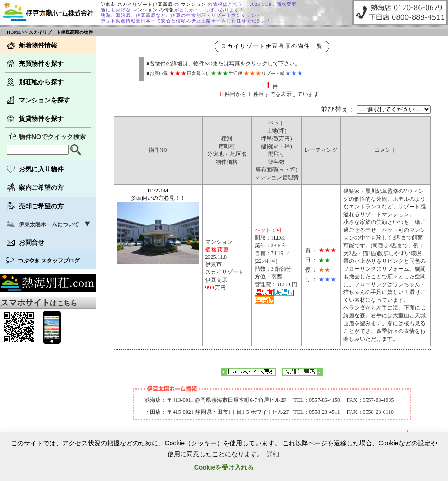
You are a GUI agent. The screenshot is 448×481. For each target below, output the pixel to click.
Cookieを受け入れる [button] (224, 467)
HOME (14, 32)
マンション (195, 4)
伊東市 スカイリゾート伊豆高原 (137, 4)
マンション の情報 (152, 10)
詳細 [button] (273, 454)
